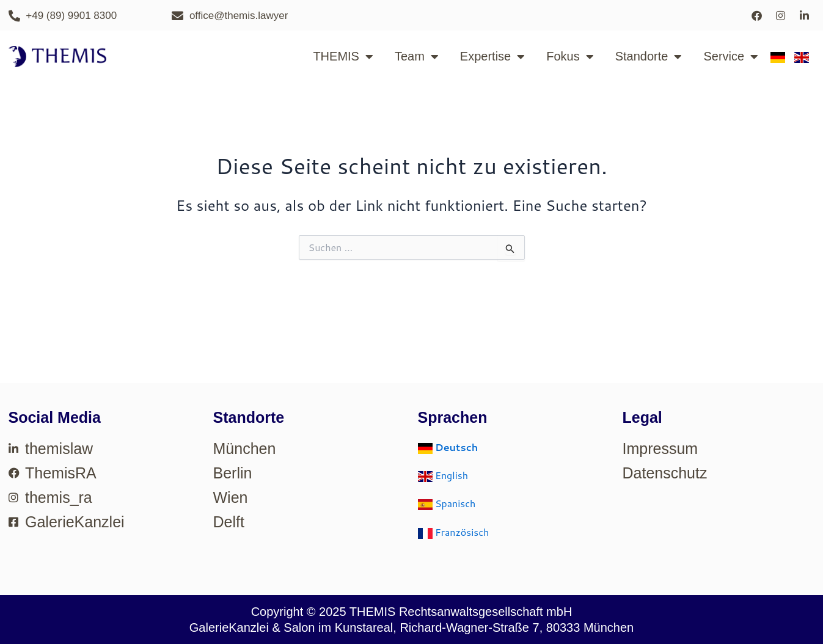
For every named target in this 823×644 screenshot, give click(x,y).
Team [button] (417, 57)
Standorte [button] (649, 57)
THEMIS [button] (343, 57)
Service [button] (731, 57)
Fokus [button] (570, 57)
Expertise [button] (492, 57)
